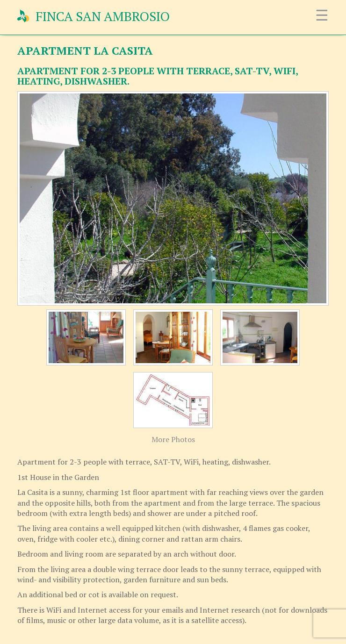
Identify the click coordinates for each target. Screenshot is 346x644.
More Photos (173, 439)
